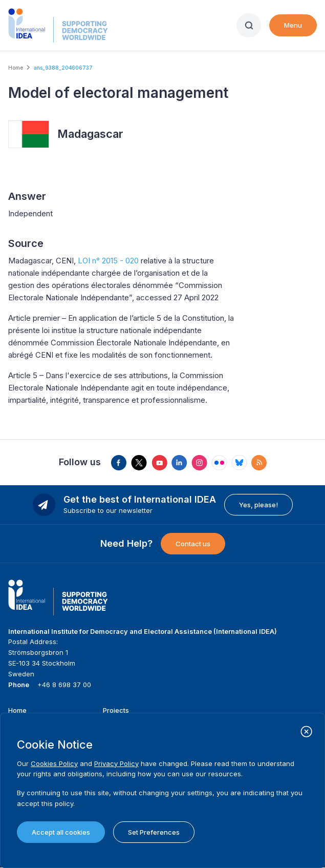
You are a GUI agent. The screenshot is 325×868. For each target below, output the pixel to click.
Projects (116, 710)
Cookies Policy (54, 763)
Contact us (193, 544)
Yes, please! (258, 505)
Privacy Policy (116, 763)
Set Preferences (154, 832)
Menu (293, 25)
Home (16, 68)
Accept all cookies (61, 832)
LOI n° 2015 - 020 (108, 261)
